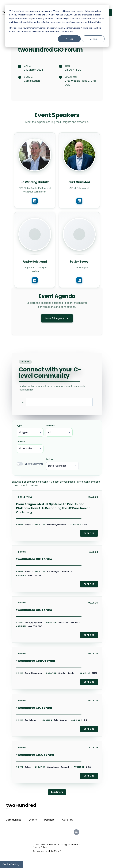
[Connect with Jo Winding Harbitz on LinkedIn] (35, 201)
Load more (57, 792)
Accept (69, 39)
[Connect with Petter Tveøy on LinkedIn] (79, 280)
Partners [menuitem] (49, 820)
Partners (93, 3)
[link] (57, 516)
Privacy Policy (40, 847)
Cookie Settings (12, 864)
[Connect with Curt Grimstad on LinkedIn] (79, 201)
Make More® (54, 851)
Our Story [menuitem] (68, 820)
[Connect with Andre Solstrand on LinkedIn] (35, 280)
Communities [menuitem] (14, 820)
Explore (89, 533)
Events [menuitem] (33, 820)
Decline (93, 39)
